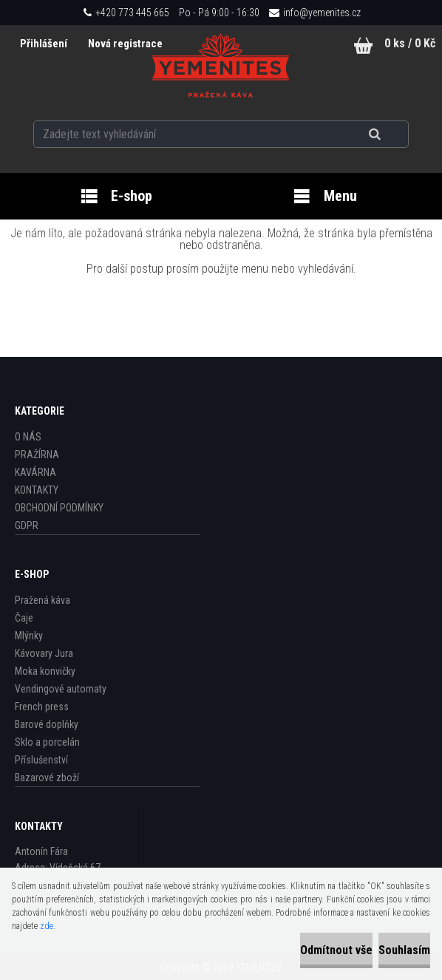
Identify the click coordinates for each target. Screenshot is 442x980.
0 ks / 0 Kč (410, 43)
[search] (393, 135)
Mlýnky (29, 636)
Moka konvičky (45, 671)
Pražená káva (42, 600)
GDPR (27, 525)
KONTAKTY (37, 490)
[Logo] (221, 66)
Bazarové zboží (47, 777)
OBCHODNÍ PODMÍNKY (59, 508)
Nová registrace (125, 44)
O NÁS (28, 437)
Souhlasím (404, 950)
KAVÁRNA (35, 472)
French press (42, 707)
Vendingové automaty (61, 689)
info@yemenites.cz (322, 13)
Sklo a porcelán (47, 742)
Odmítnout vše (336, 950)
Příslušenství (41, 760)
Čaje (24, 618)
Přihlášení (45, 44)
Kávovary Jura (44, 653)
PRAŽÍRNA (37, 455)
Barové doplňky (47, 724)
